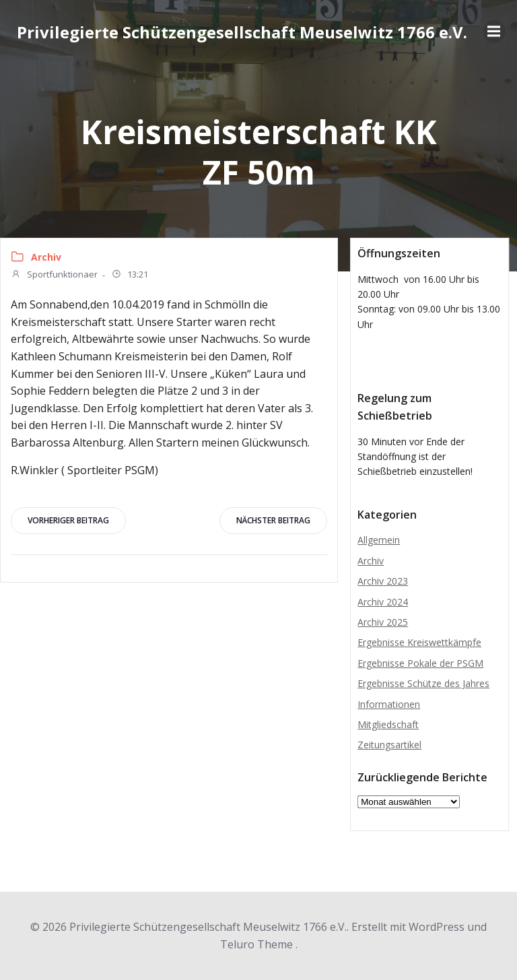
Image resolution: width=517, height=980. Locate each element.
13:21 (130, 275)
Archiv (46, 257)
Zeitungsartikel (389, 745)
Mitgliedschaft (388, 724)
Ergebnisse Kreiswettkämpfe (419, 642)
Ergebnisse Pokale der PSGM (420, 663)
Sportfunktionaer (54, 275)
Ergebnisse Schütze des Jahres (423, 683)
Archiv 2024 (383, 602)
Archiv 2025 (383, 622)
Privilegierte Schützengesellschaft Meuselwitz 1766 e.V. (242, 32)
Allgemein (379, 540)
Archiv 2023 (383, 581)
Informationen (389, 704)
